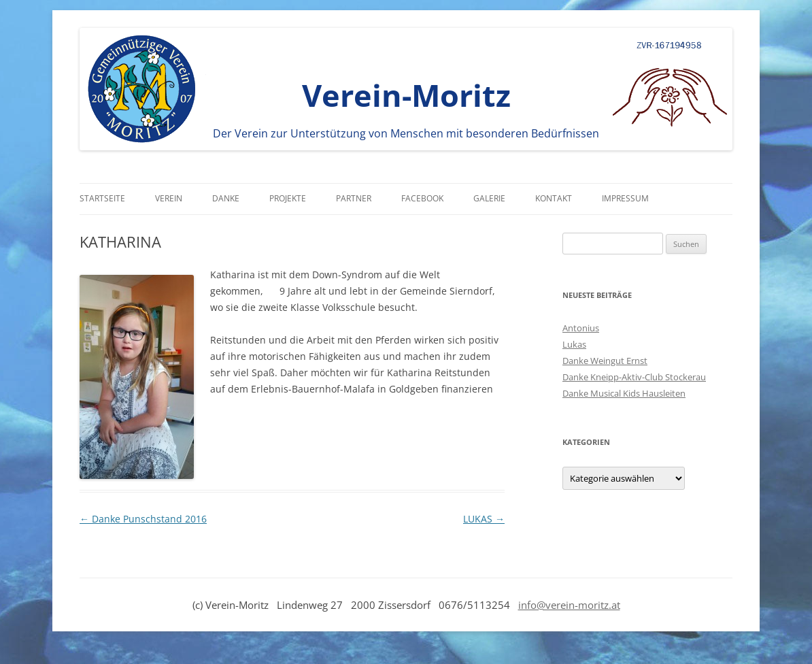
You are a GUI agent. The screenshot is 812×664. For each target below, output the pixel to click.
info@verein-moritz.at (569, 605)
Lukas (574, 344)
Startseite (102, 198)
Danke (226, 198)
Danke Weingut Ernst (605, 361)
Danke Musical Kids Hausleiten (624, 393)
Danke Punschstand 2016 (143, 519)
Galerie (489, 198)
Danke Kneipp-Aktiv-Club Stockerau (634, 377)
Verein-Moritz (406, 95)
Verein (169, 198)
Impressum (625, 198)
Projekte (288, 198)
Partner (354, 198)
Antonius (581, 328)
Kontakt (554, 198)
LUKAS (484, 519)
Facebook (422, 198)
